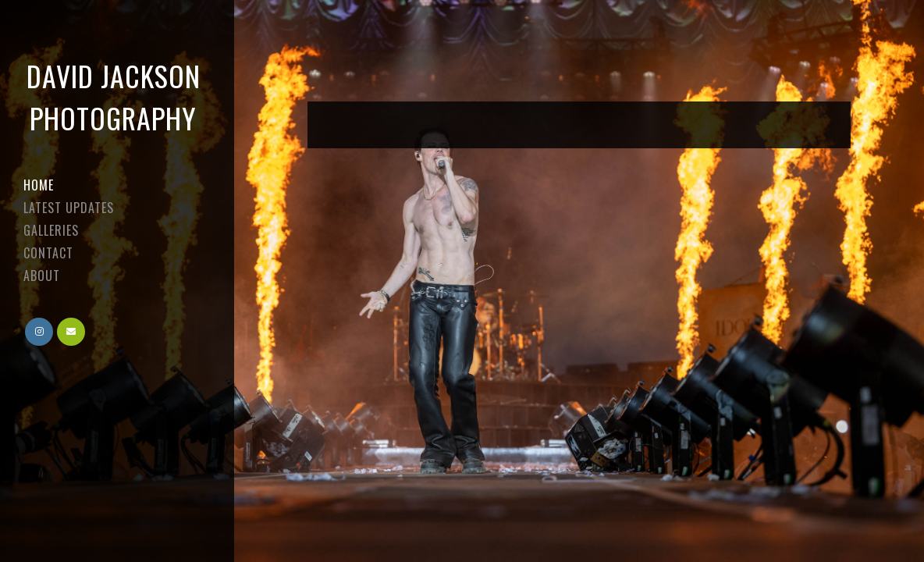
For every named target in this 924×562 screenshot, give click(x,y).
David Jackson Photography (114, 96)
